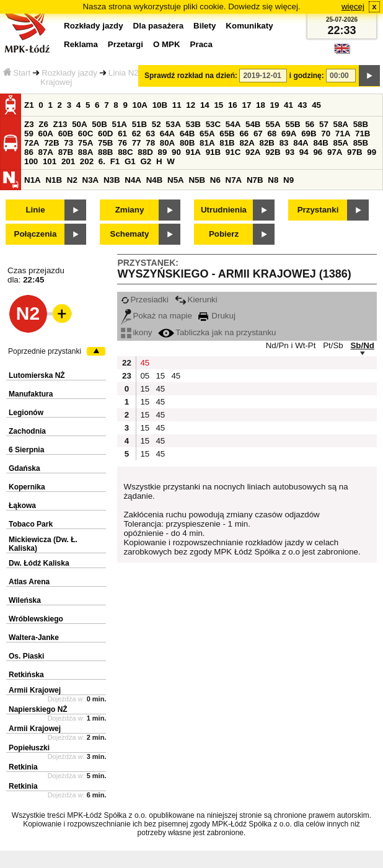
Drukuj (217, 316)
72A (32, 143)
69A (289, 134)
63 (150, 134)
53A (173, 124)
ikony (136, 332)
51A (120, 124)
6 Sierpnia (26, 450)
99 (372, 152)
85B (361, 143)
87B (66, 152)
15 (218, 105)
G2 (146, 161)
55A (273, 124)
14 (205, 105)
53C (213, 124)
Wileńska (25, 600)
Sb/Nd (362, 345)
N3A (91, 180)
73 (68, 143)
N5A (176, 180)
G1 (130, 161)
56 (310, 124)
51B (139, 124)
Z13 (60, 124)
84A (301, 143)
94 (304, 152)
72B (51, 143)
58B (361, 124)
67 (258, 134)
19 (275, 105)
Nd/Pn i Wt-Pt (291, 345)
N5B (197, 180)
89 (162, 152)
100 (31, 161)
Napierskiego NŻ (38, 709)
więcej (353, 7)
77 (137, 143)
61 (122, 134)
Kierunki (196, 300)
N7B (255, 180)
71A (343, 134)
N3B (112, 180)
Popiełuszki (29, 748)
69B (309, 134)
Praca (201, 44)
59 (29, 134)
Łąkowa (22, 506)
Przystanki (318, 210)
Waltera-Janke (34, 638)
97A (335, 152)
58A (341, 124)
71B (363, 134)
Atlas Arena (29, 582)
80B (187, 143)
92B (273, 152)
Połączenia (36, 234)
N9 (288, 180)
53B (193, 124)
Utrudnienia (224, 210)
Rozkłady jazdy (69, 73)
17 (246, 105)
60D (105, 134)
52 (156, 124)
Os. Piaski (26, 656)
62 (137, 134)
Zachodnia (27, 431)
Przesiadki (144, 300)
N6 (215, 180)
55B (293, 124)
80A (167, 143)
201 (68, 161)
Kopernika (27, 487)
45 (316, 105)
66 (244, 134)
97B (354, 152)
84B (320, 143)
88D (145, 152)
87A (46, 152)
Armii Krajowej (35, 690)
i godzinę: (307, 76)
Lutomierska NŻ (37, 375)
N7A (234, 180)
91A (193, 152)
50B (99, 124)
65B (227, 134)
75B (105, 143)
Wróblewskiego (36, 619)
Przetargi (125, 44)
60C (86, 134)
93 (290, 152)
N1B (54, 180)
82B (267, 143)
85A (341, 143)
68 (272, 134)
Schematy (130, 234)
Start (17, 73)
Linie (35, 210)
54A (233, 124)
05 (145, 376)
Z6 (43, 124)
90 (176, 152)
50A (79, 124)
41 (288, 105)
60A (46, 134)
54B (253, 124)
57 (324, 124)
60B (66, 134)
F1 (115, 161)
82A (247, 143)
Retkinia (23, 767)
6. (102, 161)
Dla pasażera (159, 26)
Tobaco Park (31, 524)
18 (261, 105)
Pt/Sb (333, 345)
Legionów (26, 413)
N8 (273, 180)
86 (29, 152)
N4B (155, 180)
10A (140, 105)
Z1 (29, 105)
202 (87, 161)
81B (227, 143)
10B (160, 105)
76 (122, 143)
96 (318, 152)
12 (191, 105)
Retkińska (26, 675)
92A (253, 152)
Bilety (205, 26)
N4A (133, 180)
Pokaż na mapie (156, 316)
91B (213, 152)
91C (233, 152)
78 (150, 143)
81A (207, 143)
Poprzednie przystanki (45, 351)
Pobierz (224, 234)
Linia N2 (124, 73)
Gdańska (24, 468)
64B (187, 134)
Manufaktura (31, 394)
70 (326, 134)
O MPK (167, 44)
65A (207, 134)
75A (86, 143)
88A (86, 152)
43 (303, 105)
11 (177, 105)
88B (105, 152)
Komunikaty (249, 26)
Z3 (29, 124)
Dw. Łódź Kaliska (39, 563)
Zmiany (130, 210)
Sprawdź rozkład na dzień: (191, 76)
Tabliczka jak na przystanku (217, 332)
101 (50, 161)
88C (125, 152)
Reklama (81, 44)
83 (284, 143)
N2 (72, 180)
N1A (33, 180)
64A (167, 134)
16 (233, 105)
